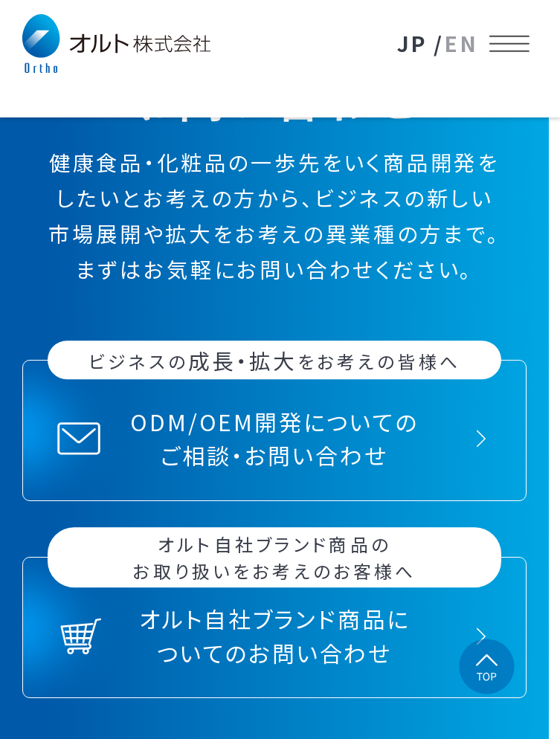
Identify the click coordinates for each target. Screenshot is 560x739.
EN (461, 43)
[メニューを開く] (510, 43)
